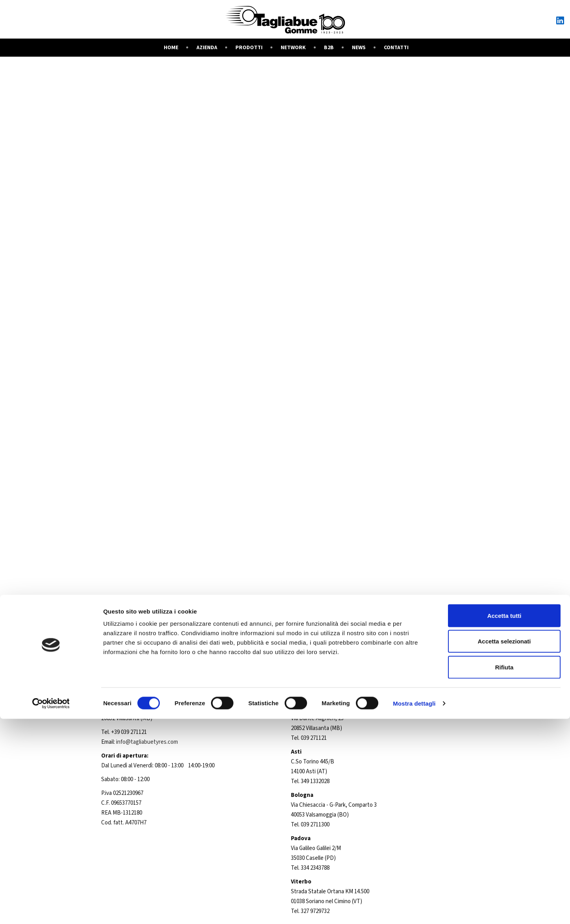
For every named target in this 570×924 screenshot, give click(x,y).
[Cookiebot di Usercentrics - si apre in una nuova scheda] (51, 909)
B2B (329, 48)
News (359, 48)
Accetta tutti (504, 821)
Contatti (396, 48)
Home (171, 48)
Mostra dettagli (414, 908)
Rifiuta (504, 872)
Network (293, 48)
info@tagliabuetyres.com (147, 742)
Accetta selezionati (504, 847)
